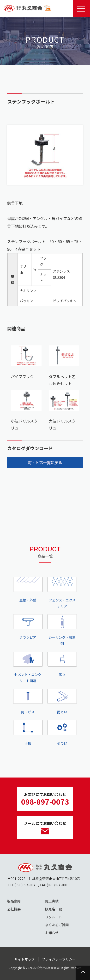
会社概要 (14, 909)
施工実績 (52, 901)
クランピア (28, 627)
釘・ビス (28, 702)
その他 (62, 733)
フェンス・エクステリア (62, 593)
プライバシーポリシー (59, 959)
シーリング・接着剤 (62, 630)
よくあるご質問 (57, 925)
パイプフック (22, 376)
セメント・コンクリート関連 (28, 668)
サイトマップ (24, 959)
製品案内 (14, 901)
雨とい (62, 702)
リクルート (54, 917)
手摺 (28, 733)
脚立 (62, 664)
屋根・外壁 (28, 590)
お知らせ (52, 933)
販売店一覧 (54, 909)
